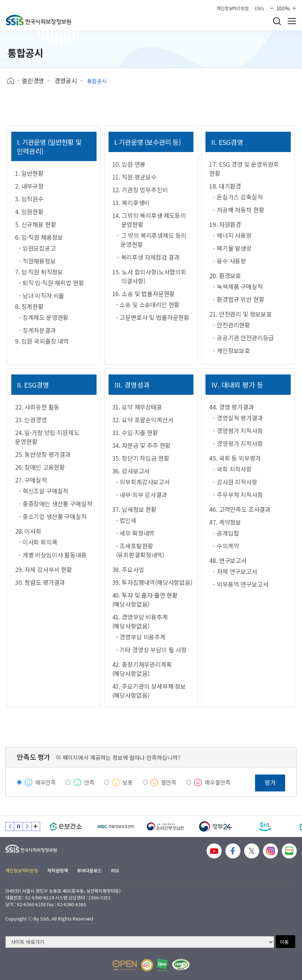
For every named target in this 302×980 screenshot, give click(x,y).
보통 (128, 782)
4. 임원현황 (29, 212)
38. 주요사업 (128, 569)
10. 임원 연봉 (129, 164)
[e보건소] (66, 826)
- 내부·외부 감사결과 (142, 495)
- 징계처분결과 (37, 330)
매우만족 (46, 782)
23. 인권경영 (31, 420)
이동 (284, 942)
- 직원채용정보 (37, 261)
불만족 (169, 782)
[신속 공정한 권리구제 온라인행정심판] (165, 826)
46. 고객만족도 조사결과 (240, 509)
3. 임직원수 (29, 199)
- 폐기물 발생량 (232, 248)
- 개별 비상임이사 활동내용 (53, 555)
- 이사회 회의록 (38, 542)
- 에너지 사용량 (232, 235)
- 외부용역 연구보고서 (241, 584)
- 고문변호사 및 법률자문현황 (153, 317)
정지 (18, 826)
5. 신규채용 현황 (35, 224)
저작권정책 (57, 870)
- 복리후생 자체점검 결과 (148, 257)
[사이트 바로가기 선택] (140, 942)
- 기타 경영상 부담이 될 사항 (151, 650)
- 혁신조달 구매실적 (44, 491)
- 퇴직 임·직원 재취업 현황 (51, 283)
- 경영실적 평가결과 (238, 418)
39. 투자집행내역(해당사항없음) (152, 582)
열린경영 (33, 81)
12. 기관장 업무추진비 (140, 190)
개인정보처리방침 (233, 8)
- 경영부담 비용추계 (141, 637)
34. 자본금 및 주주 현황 (142, 445)
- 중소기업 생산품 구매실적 (53, 516)
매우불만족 (218, 782)
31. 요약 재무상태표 (137, 407)
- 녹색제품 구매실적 (238, 286)
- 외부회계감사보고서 (143, 482)
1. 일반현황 (29, 173)
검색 (277, 21)
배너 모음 (36, 826)
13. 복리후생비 (131, 202)
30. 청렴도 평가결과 (40, 582)
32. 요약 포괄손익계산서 (143, 420)
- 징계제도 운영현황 (44, 317)
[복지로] (265, 826)
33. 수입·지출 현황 (135, 432)
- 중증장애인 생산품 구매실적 (55, 504)
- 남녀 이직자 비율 (42, 295)
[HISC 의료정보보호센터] (116, 826)
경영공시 (66, 81)
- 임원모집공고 (37, 248)
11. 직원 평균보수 (134, 177)
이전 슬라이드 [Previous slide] (10, 826)
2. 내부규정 (29, 186)
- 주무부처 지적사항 (238, 495)
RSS (115, 870)
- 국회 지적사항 (232, 469)
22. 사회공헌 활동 (37, 407)
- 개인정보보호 (232, 350)
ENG (260, 8)
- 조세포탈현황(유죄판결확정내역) (140, 550)
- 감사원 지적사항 (235, 482)
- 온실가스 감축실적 (238, 197)
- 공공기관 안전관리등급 (243, 338)
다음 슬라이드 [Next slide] (27, 826)
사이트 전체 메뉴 (292, 21)
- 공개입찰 (226, 533)
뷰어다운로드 (89, 870)
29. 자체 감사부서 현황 (44, 569)
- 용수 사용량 (230, 261)
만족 (89, 782)
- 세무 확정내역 (135, 533)
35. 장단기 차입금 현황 (141, 458)
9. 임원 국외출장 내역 (42, 341)
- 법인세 (126, 520)
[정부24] (215, 826)
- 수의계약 (226, 546)
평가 (270, 782)
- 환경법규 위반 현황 (239, 299)
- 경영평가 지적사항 (238, 431)
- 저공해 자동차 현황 (239, 210)
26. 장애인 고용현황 (40, 467)
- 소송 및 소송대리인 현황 (148, 304)
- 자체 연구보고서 (235, 571)
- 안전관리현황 (232, 325)
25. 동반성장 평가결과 (43, 454)
